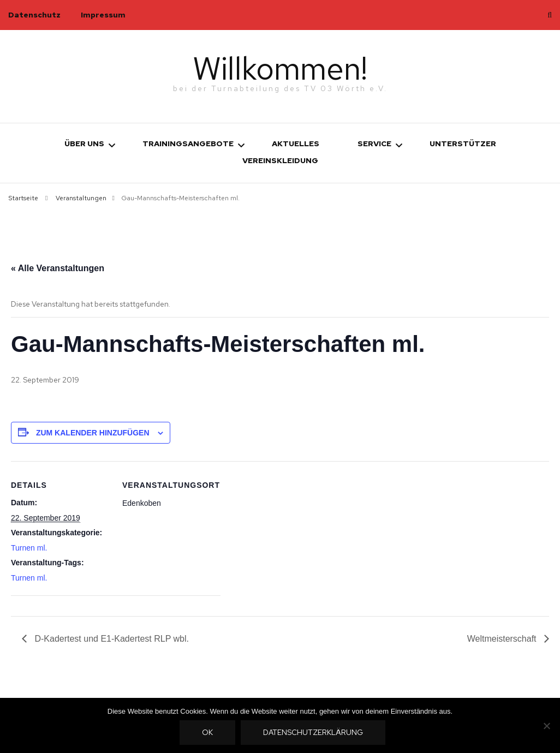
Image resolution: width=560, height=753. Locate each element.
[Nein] (546, 726)
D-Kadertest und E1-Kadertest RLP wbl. (111, 639)
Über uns (84, 144)
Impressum (103, 15)
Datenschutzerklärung (314, 733)
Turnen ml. (29, 547)
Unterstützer (463, 144)
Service (374, 144)
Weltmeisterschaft (503, 639)
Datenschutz (34, 15)
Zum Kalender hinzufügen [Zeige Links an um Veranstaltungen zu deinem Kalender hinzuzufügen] (93, 432)
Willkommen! (280, 68)
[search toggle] (550, 15)
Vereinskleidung (280, 160)
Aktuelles (296, 144)
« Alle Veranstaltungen (58, 268)
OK (208, 733)
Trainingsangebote (188, 144)
